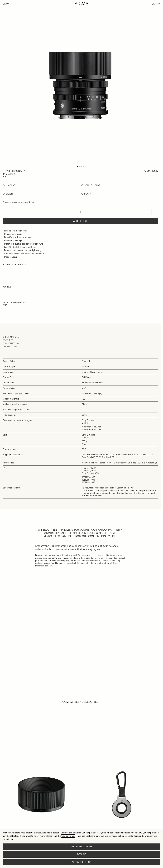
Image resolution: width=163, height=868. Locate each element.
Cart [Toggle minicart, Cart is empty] (156, 4)
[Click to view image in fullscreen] (80, 86)
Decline (82, 854)
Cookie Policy (68, 836)
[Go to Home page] (82, 4)
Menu (6, 4)
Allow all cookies (81, 847)
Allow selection (81, 862)
